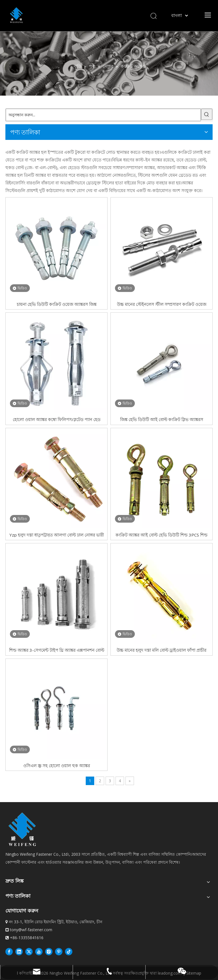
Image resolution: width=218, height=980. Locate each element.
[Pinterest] (59, 951)
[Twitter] (29, 951)
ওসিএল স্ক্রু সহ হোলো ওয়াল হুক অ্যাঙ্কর (57, 765)
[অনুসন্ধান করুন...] (103, 115)
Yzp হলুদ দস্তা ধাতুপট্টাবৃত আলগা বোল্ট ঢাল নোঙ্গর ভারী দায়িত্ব (57, 535)
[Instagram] (49, 951)
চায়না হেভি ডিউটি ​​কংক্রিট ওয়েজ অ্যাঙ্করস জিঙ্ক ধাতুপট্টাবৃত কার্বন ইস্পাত (57, 304)
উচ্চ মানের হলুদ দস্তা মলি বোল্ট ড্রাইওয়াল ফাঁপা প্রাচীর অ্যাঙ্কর (162, 650)
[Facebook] (9, 951)
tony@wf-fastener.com (31, 930)
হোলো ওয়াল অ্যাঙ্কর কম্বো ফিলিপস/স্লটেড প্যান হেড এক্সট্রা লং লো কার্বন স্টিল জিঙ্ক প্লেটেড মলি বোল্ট (57, 419)
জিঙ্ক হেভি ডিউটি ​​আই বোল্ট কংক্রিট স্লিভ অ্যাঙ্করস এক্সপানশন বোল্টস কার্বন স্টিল (162, 419)
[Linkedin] (19, 951)
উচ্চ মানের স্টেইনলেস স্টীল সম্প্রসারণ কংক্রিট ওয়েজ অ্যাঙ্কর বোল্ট (162, 304)
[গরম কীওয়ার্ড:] (207, 114)
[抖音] (69, 951)
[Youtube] (39, 951)
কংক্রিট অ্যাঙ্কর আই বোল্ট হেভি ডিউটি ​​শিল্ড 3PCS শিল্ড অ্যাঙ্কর (162, 535)
